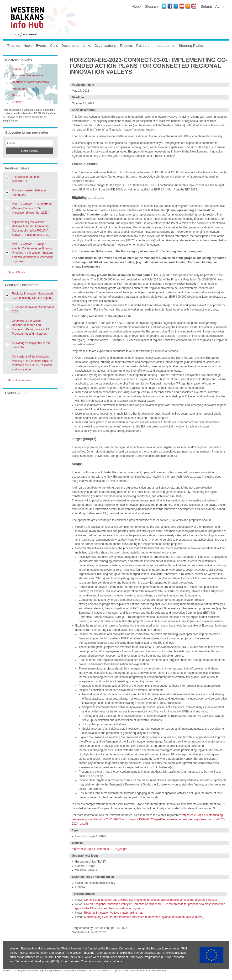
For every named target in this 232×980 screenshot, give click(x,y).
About (136, 6)
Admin (220, 6)
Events (41, 45)
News (28, 45)
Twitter (164, 6)
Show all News (16, 272)
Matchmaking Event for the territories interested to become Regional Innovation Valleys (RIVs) (144, 917)
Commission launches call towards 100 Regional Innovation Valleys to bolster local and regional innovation (152, 900)
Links (87, 45)
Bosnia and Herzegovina (28, 75)
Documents (70, 45)
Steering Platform (193, 45)
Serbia (16, 95)
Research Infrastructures (156, 45)
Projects (126, 45)
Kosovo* (17, 102)
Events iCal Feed (194, 6)
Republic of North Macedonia (30, 82)
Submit (206, 6)
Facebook (170, 6)
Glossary (152, 6)
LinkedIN (176, 6)
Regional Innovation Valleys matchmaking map (114, 913)
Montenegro (20, 89)
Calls (54, 45)
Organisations (106, 45)
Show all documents (19, 380)
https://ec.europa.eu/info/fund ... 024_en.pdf (100, 849)
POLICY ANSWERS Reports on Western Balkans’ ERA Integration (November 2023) (32, 208)
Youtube (182, 6)
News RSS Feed (188, 6)
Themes (14, 45)
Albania (17, 69)
